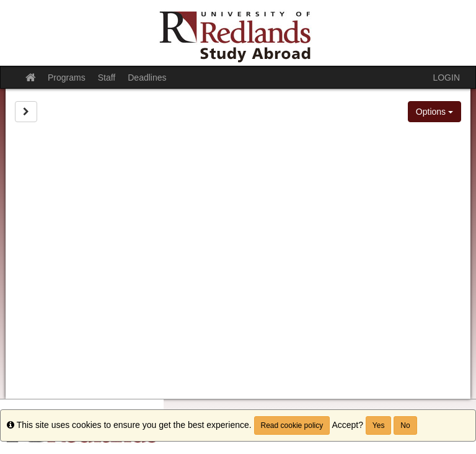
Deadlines (147, 78)
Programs (67, 78)
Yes (379, 425)
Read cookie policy (292, 425)
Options (434, 112)
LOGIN (446, 78)
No (405, 425)
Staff (107, 78)
